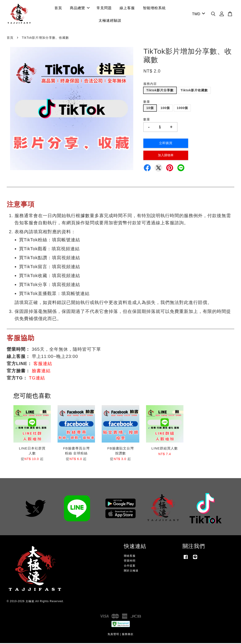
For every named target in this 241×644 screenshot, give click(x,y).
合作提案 (130, 567)
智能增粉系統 (154, 8)
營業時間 (130, 562)
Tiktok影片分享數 (160, 91)
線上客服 (127, 8)
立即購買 (166, 144)
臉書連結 (41, 372)
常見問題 (104, 8)
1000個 (182, 109)
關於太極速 (131, 571)
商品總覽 (80, 8)
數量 (147, 102)
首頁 (58, 8)
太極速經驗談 (110, 21)
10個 (150, 109)
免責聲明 (113, 635)
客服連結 (43, 364)
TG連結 (37, 379)
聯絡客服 (130, 557)
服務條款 (128, 635)
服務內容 (150, 85)
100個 (165, 109)
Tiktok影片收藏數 (194, 91)
